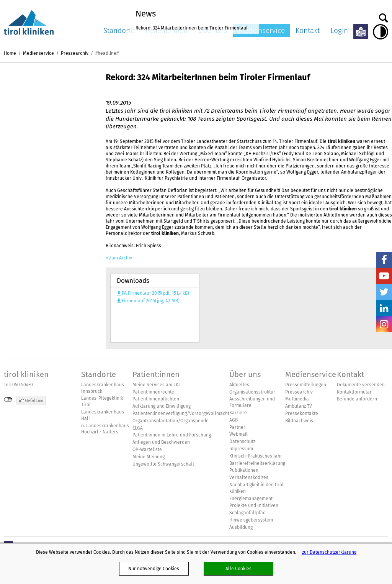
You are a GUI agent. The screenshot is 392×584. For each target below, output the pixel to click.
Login (339, 30)
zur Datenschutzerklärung (329, 552)
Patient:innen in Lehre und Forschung (172, 435)
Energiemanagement (251, 499)
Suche (384, 16)
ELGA (138, 428)
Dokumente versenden (361, 385)
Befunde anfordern (357, 399)
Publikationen (244, 470)
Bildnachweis (299, 421)
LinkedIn (384, 308)
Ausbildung (241, 527)
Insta (384, 324)
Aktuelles (239, 385)
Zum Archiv (121, 258)
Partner (237, 427)
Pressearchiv (75, 53)
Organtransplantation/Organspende (171, 421)
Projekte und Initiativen (254, 505)
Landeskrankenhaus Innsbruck (103, 388)
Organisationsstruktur (252, 392)
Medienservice (262, 30)
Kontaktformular (354, 392)
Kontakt (308, 30)
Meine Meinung (149, 457)
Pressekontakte (302, 413)
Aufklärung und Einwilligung (162, 406)
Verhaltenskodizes (249, 477)
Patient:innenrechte (153, 392)
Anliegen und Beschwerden (161, 442)
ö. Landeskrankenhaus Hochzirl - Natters (105, 429)
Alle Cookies (238, 568)
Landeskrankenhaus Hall (103, 415)
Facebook (384, 260)
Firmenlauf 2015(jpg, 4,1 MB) (151, 301)
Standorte (119, 30)
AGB (234, 420)
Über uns (245, 374)
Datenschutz (242, 441)
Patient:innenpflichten (156, 399)
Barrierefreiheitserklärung (257, 463)
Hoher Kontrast (381, 32)
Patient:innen (156, 374)
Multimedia (297, 399)
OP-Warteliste (147, 449)
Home (10, 53)
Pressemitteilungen (306, 385)
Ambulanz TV (299, 406)
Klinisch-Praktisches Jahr (256, 456)
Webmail (238, 434)
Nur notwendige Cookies (154, 568)
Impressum (241, 449)
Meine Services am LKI (156, 385)
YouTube (384, 276)
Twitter (384, 292)
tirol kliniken (26, 374)
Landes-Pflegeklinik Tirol (102, 401)
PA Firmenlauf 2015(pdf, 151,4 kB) (155, 293)
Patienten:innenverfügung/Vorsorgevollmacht (181, 413)
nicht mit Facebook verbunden (8, 400)
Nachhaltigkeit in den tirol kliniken (256, 488)
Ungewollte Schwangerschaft (163, 464)
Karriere (238, 413)
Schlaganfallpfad (247, 513)
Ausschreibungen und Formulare (252, 402)
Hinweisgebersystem (251, 520)
